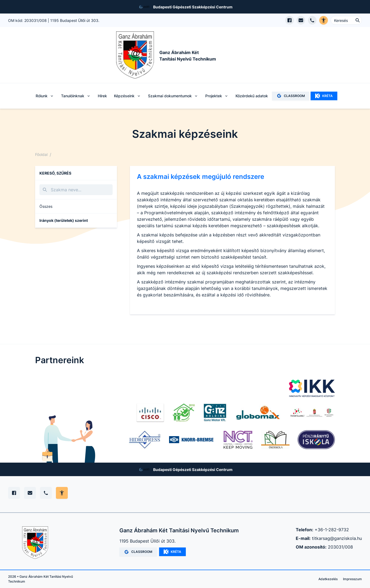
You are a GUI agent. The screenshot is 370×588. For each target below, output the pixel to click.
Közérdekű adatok (252, 96)
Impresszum (352, 579)
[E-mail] (30, 493)
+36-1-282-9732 (332, 530)
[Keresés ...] (346, 20)
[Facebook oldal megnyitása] (290, 20)
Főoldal (41, 154)
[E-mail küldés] (301, 20)
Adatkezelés (328, 579)
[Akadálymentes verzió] (324, 20)
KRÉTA (324, 96)
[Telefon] (46, 493)
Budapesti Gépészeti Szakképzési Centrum (193, 7)
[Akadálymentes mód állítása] (62, 493)
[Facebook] (14, 493)
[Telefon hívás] (312, 20)
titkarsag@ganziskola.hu (337, 538)
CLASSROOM (291, 96)
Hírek (102, 96)
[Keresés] (76, 190)
